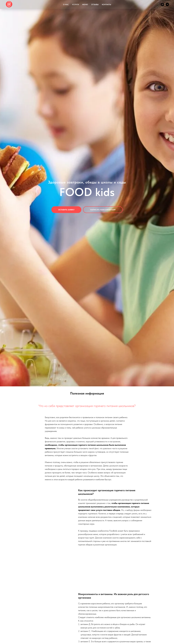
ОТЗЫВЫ (95, 5)
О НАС (66, 5)
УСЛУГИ (75, 5)
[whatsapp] (162, 4)
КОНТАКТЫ (106, 5)
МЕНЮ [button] (85, 5)
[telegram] (167, 4)
